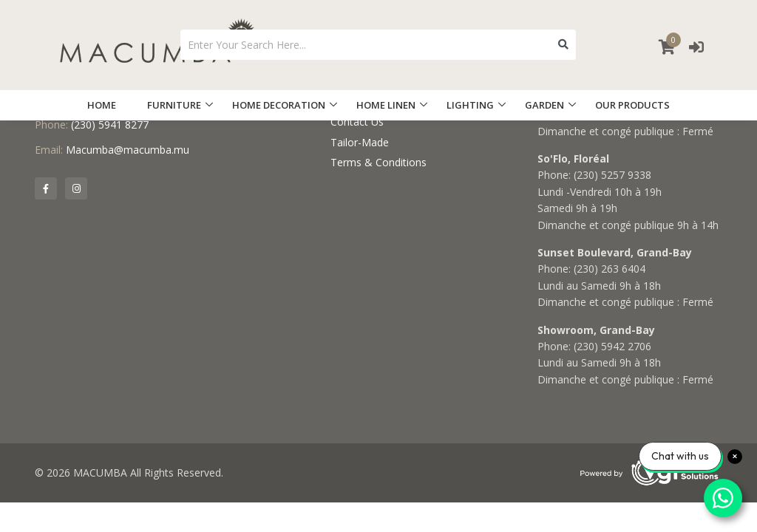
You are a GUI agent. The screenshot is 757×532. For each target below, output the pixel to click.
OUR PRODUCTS (632, 105)
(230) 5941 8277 (110, 125)
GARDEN (544, 105)
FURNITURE (174, 105)
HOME (102, 105)
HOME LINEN (386, 105)
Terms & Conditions (378, 162)
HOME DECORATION (279, 105)
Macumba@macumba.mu (128, 150)
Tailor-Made (360, 142)
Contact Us (357, 122)
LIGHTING (470, 105)
